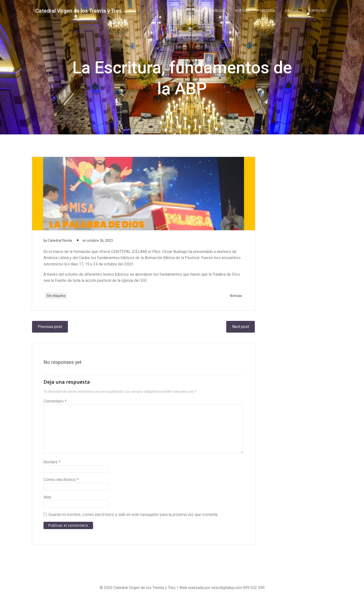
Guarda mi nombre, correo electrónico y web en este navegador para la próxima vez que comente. (134, 522)
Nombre (52, 470)
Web (48, 505)
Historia (268, 11)
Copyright (318, 11)
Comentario (55, 409)
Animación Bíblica (210, 11)
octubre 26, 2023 (100, 245)
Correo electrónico (62, 487)
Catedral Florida (60, 245)
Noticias (243, 11)
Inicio (180, 11)
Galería (292, 11)
